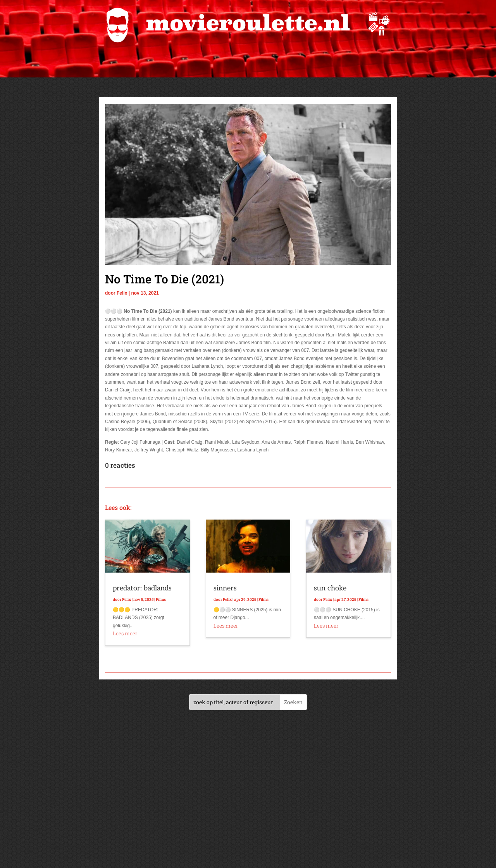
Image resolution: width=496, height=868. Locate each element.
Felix (122, 293)
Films (161, 600)
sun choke (330, 588)
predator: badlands (142, 588)
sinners (225, 588)
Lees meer (125, 633)
